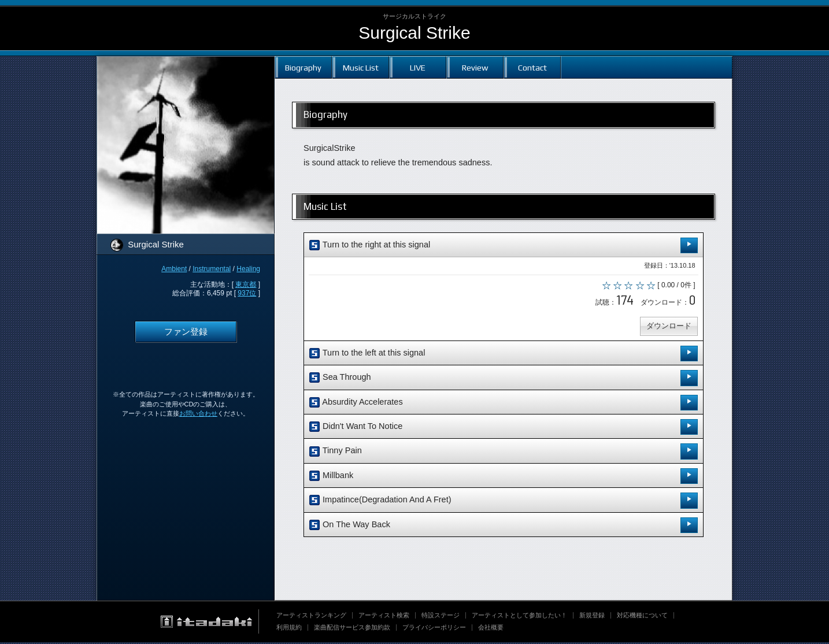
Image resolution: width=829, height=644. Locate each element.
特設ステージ (441, 617)
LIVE (418, 67)
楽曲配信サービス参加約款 (352, 629)
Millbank (504, 478)
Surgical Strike (414, 33)
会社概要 (491, 629)
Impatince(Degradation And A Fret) (504, 502)
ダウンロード (668, 327)
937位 (247, 293)
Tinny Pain (504, 453)
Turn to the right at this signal (504, 245)
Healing (248, 269)
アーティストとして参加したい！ (519, 617)
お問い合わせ (198, 413)
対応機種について (642, 617)
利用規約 (289, 629)
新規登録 (592, 617)
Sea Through (504, 380)
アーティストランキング (311, 617)
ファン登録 (186, 332)
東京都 (246, 284)
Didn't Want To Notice (504, 429)
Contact (532, 67)
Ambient (174, 269)
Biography (303, 67)
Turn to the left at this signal (504, 355)
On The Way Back (504, 526)
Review (475, 67)
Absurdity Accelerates (504, 404)
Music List (361, 67)
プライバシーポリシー (434, 629)
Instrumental (212, 269)
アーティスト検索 (384, 617)
